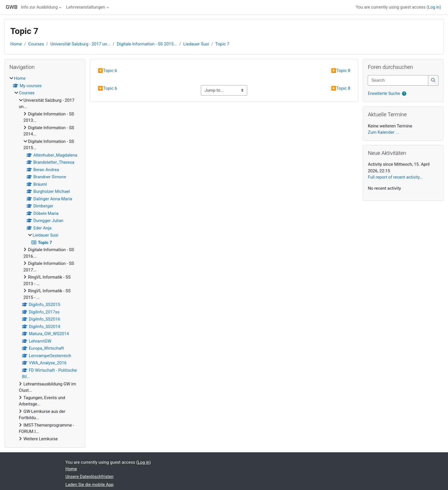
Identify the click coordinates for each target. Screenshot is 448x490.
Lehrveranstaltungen (85, 7)
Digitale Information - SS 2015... (147, 44)
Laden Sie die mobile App (89, 485)
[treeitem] (45, 259)
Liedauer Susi (196, 44)
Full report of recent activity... (395, 177)
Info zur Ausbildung (39, 7)
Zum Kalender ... (383, 132)
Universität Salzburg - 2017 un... (80, 44)
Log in (434, 7)
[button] (404, 94)
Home (16, 44)
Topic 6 (107, 71)
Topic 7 (222, 44)
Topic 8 (341, 71)
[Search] (398, 80)
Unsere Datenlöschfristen (89, 477)
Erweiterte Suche (384, 93)
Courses (36, 44)
